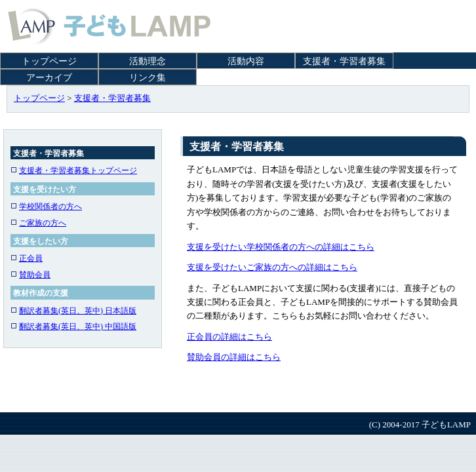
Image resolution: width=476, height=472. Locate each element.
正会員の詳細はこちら (229, 337)
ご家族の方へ (38, 223)
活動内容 (246, 61)
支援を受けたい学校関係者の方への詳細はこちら (281, 247)
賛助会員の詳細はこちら (234, 357)
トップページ (49, 61)
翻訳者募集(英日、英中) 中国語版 (73, 326)
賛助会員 (30, 275)
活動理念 (148, 61)
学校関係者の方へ (46, 206)
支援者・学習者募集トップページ (74, 170)
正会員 (27, 258)
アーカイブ (49, 78)
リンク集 (148, 78)
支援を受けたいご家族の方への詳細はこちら (272, 267)
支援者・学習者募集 (344, 61)
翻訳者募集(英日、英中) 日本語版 (73, 311)
